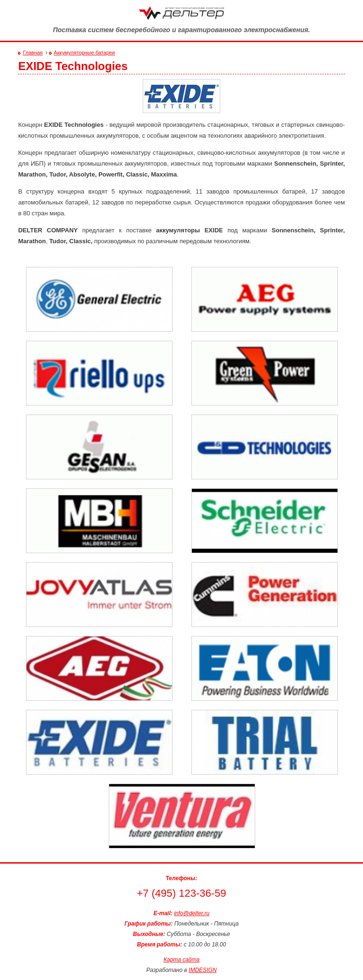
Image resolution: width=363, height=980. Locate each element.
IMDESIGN (203, 970)
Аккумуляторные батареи (84, 53)
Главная (33, 53)
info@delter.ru (192, 913)
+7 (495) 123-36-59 (182, 893)
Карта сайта (181, 960)
